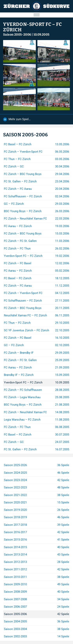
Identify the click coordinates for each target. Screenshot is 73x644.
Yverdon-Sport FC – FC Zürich (33, 27)
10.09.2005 (42, 35)
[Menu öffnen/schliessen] (36, 15)
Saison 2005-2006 (17, 35)
